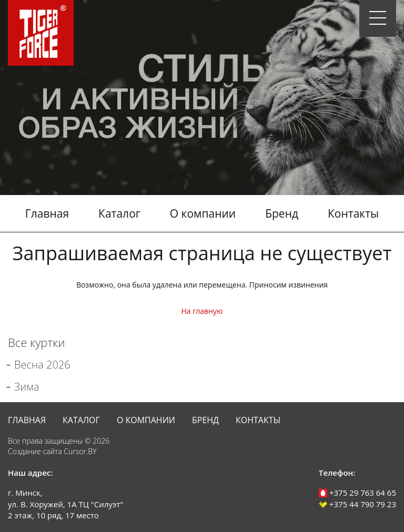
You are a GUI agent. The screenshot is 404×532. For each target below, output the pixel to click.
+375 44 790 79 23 (357, 504)
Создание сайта (35, 451)
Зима (27, 387)
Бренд (282, 213)
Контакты (353, 213)
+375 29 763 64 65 (357, 493)
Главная (47, 213)
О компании (203, 213)
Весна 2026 (42, 365)
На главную (202, 311)
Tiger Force (41, 33)
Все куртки (36, 342)
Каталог (119, 213)
